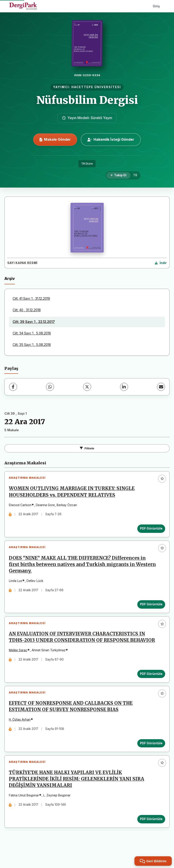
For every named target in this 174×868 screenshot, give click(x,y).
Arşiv (10, 278)
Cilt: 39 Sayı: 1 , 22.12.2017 (34, 322)
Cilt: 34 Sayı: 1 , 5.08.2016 (32, 333)
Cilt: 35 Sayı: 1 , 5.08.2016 (32, 345)
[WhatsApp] (50, 387)
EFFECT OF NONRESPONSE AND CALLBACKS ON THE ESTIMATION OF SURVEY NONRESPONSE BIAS (72, 722)
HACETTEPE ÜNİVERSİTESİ (96, 87)
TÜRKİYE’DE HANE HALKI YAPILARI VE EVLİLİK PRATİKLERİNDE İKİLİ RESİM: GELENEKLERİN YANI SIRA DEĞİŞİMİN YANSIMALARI (78, 797)
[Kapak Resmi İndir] (161, 263)
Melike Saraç (19, 663)
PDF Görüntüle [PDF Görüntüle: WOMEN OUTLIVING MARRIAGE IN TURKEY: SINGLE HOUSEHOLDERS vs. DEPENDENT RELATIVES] (150, 530)
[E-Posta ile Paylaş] (161, 387)
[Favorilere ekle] (162, 479)
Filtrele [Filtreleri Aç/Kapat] (87, 448)
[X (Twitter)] (87, 387)
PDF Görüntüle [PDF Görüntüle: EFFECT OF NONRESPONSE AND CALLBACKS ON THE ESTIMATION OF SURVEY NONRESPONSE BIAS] (150, 758)
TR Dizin (87, 164)
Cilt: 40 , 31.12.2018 (27, 310)
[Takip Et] (118, 175)
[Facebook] (13, 387)
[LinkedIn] (124, 387)
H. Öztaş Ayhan (21, 735)
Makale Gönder (55, 139)
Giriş (156, 6)
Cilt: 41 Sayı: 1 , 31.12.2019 (31, 299)
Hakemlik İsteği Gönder (111, 139)
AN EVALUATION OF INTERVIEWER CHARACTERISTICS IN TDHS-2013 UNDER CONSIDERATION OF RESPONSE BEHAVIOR (78, 647)
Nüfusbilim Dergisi (87, 100)
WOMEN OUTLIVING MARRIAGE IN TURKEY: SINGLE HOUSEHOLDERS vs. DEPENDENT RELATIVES (73, 493)
